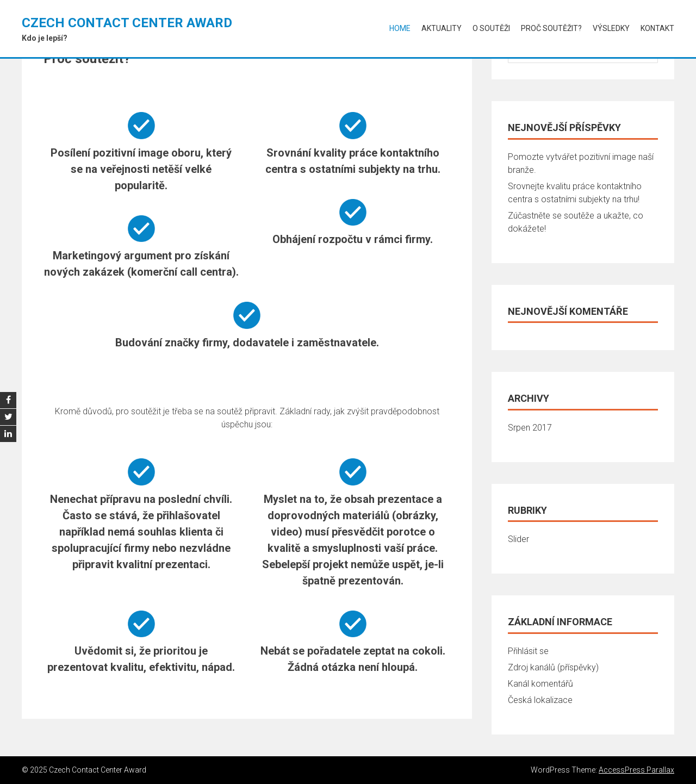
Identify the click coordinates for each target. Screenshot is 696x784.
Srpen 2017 (530, 428)
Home (400, 28)
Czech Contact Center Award (127, 23)
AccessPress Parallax (636, 770)
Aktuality (442, 28)
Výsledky (611, 28)
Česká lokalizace (540, 700)
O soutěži (491, 28)
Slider (518, 539)
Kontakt (657, 28)
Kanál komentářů (540, 684)
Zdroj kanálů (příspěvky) (553, 667)
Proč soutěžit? (551, 28)
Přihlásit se (528, 651)
